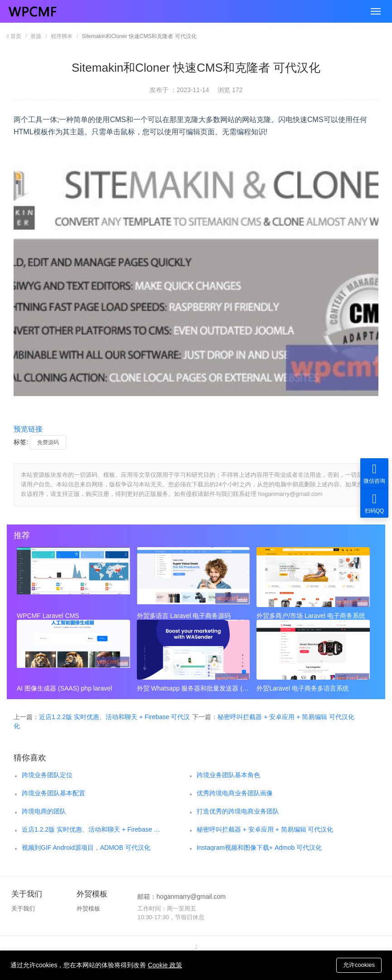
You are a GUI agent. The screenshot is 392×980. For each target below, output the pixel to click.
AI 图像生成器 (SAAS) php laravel (64, 688)
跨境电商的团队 (44, 811)
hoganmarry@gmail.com (191, 897)
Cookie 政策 (165, 965)
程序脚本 (62, 36)
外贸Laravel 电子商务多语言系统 (303, 688)
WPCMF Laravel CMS (48, 616)
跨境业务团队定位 (47, 775)
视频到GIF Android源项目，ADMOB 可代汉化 (86, 848)
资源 (36, 36)
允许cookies (359, 965)
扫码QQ (374, 503)
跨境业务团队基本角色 (228, 775)
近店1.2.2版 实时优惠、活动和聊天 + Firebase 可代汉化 (92, 829)
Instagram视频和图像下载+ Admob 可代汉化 (259, 848)
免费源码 (48, 442)
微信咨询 (374, 473)
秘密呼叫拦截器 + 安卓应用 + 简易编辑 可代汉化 (286, 717)
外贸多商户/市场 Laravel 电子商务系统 (311, 616)
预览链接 (28, 429)
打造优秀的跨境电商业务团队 (238, 811)
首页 (16, 36)
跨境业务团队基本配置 (53, 793)
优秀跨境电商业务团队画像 (235, 793)
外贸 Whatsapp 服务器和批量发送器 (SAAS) (194, 688)
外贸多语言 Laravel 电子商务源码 (184, 616)
